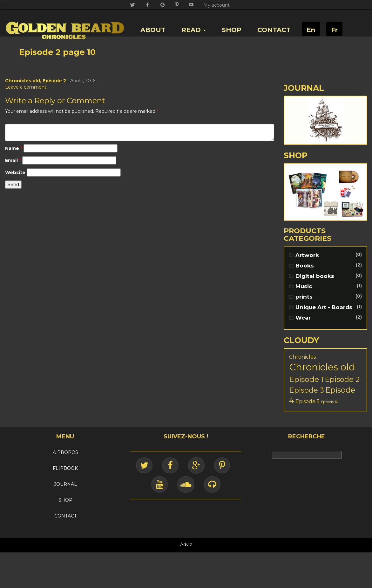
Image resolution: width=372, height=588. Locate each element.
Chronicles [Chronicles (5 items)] (302, 357)
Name (14, 148)
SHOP (232, 30)
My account (216, 5)
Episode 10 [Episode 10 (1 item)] (329, 402)
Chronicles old (23, 81)
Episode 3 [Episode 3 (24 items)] (307, 390)
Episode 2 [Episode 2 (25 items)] (342, 379)
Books (305, 266)
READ (194, 30)
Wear (303, 318)
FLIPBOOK (65, 468)
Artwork (307, 255)
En (311, 30)
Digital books (315, 276)
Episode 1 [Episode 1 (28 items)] (306, 379)
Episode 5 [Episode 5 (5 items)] (308, 401)
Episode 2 (54, 81)
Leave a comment (26, 87)
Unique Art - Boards (324, 307)
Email (13, 160)
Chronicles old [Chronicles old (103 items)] (322, 367)
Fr (334, 30)
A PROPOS (65, 452)
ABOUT (153, 30)
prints (304, 297)
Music (304, 286)
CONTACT (274, 30)
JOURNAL (65, 484)
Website (15, 172)
